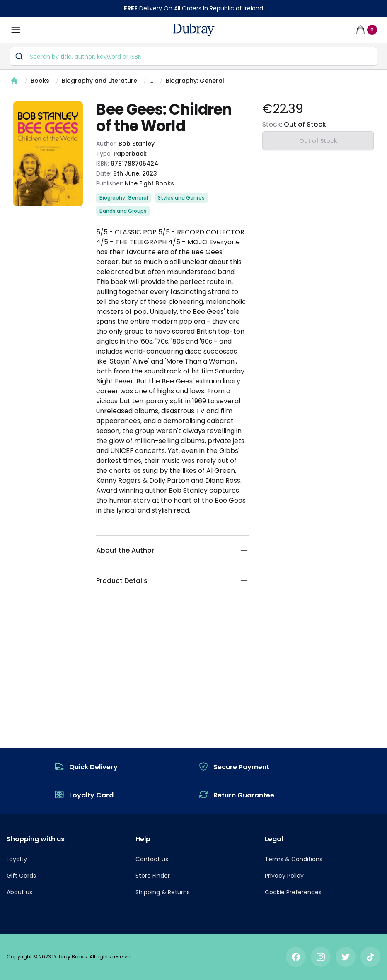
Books (40, 81)
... (151, 81)
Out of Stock (318, 141)
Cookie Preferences (293, 892)
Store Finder (153, 876)
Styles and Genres (181, 198)
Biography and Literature (99, 81)
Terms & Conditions (294, 859)
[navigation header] (194, 30)
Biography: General (195, 81)
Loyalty (17, 859)
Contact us (152, 859)
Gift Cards (21, 876)
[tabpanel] (48, 154)
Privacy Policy (284, 876)
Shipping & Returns (163, 892)
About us (19, 892)
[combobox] (193, 56)
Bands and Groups (123, 211)
